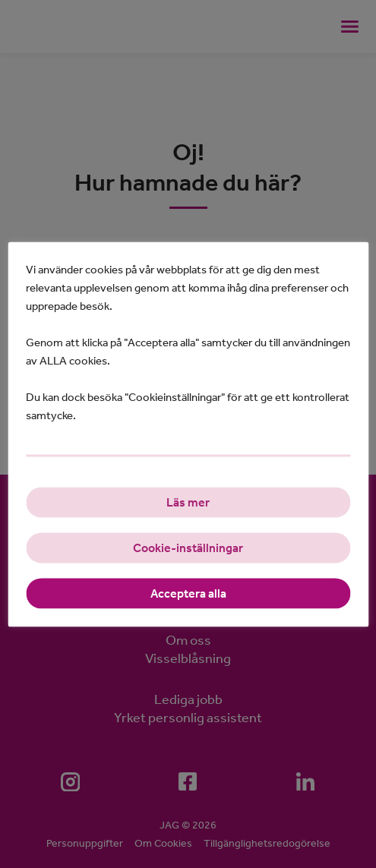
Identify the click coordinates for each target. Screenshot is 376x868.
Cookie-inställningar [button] (188, 547)
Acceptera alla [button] (188, 593)
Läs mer (188, 502)
